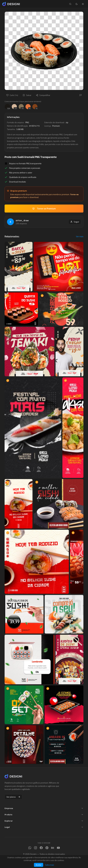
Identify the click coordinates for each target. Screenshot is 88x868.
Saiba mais (50, 865)
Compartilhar (43, 95)
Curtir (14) (12, 95)
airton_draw (22, 220)
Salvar (27, 95)
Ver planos (13, 797)
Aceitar (39, 865)
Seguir (75, 222)
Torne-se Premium (44, 209)
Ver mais (80, 236)
